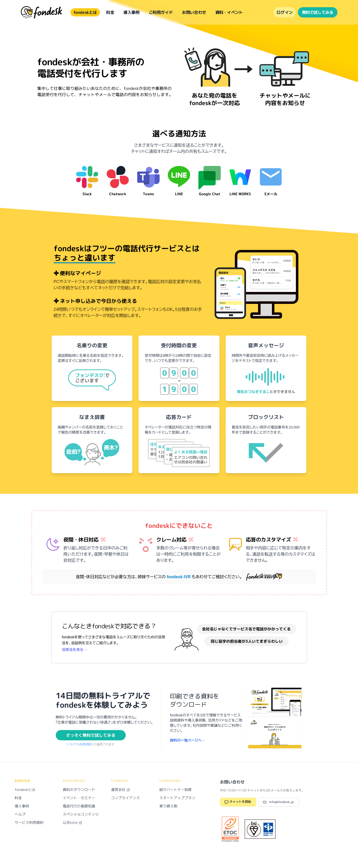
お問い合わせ (194, 12)
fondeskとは (85, 12)
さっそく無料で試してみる (91, 735)
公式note (72, 822)
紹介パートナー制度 (176, 790)
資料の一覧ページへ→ (188, 740)
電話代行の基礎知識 (79, 806)
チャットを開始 (238, 802)
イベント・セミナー (79, 798)
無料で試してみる (318, 12)
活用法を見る (75, 650)
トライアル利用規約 (80, 744)
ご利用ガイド (161, 12)
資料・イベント (229, 12)
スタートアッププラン (177, 798)
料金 (110, 12)
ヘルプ (20, 814)
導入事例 (131, 12)
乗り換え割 (168, 806)
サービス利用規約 (29, 822)
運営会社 (121, 790)
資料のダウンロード (79, 790)
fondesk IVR (179, 577)
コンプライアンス (125, 798)
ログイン (284, 12)
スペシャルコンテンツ (81, 814)
